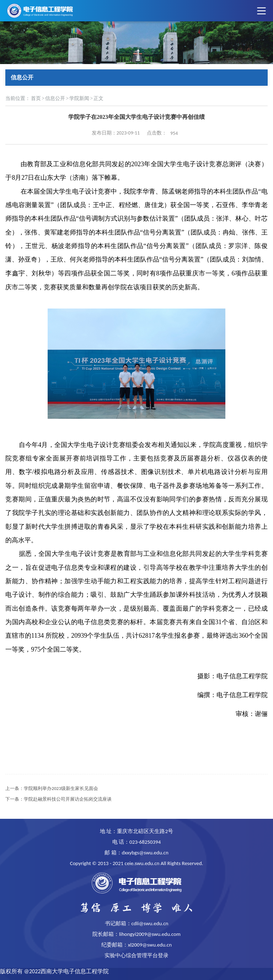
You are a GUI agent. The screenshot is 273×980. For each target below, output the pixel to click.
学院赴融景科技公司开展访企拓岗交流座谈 (68, 799)
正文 (98, 98)
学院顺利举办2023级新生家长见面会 (61, 788)
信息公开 (55, 98)
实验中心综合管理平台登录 (136, 955)
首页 (36, 98)
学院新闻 (79, 98)
